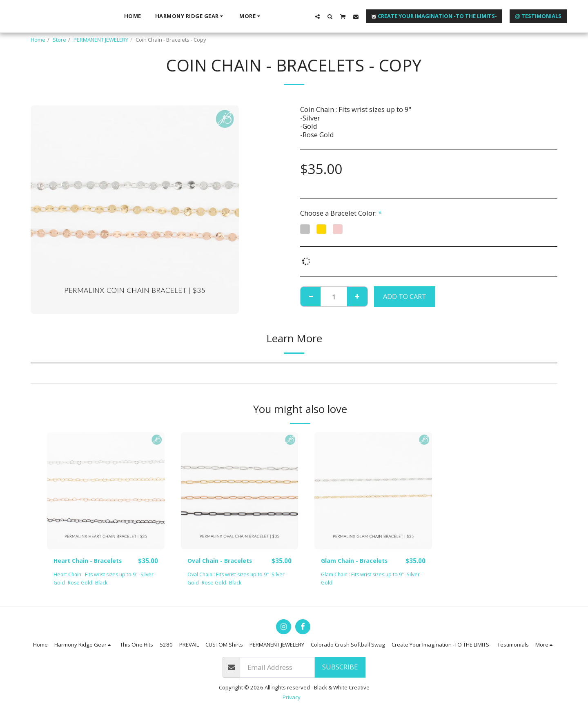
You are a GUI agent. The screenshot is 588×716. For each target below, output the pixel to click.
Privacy (292, 698)
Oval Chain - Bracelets (224, 561)
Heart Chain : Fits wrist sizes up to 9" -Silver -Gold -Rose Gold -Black (100, 579)
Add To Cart (405, 296)
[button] (479, 16)
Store (59, 40)
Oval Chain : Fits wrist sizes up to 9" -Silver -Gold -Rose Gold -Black (239, 579)
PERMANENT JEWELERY (101, 40)
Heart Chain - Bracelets (92, 561)
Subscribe (340, 667)
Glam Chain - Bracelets (359, 561)
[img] (106, 491)
